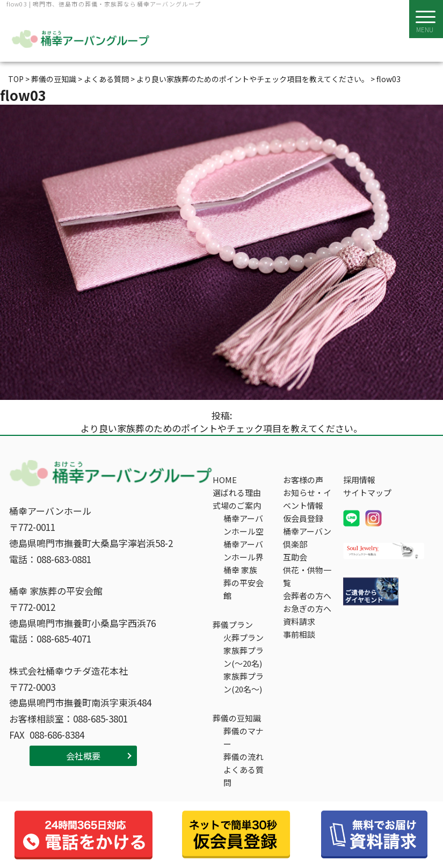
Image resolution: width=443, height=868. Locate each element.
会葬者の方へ (307, 596)
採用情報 (359, 480)
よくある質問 (244, 776)
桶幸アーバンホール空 (244, 525)
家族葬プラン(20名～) (244, 683)
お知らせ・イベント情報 (307, 499)
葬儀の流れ (244, 757)
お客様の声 (303, 480)
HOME (225, 480)
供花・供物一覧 (307, 576)
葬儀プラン (233, 625)
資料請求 (299, 621)
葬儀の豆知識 (237, 718)
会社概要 (83, 756)
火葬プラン (244, 637)
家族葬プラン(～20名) (244, 657)
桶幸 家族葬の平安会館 (244, 583)
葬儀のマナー (244, 737)
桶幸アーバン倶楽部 (307, 538)
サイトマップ (367, 493)
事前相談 (299, 634)
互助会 (295, 557)
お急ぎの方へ (307, 608)
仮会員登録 (303, 518)
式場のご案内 (237, 505)
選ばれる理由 (237, 493)
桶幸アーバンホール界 (244, 550)
